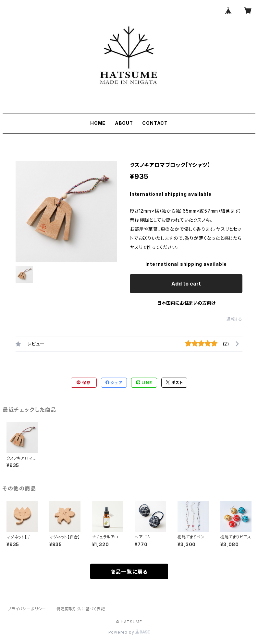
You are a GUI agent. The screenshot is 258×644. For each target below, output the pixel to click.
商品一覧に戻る (129, 572)
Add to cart (186, 284)
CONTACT (155, 123)
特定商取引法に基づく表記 (81, 609)
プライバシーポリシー (27, 609)
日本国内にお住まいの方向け (186, 303)
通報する (234, 319)
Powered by (129, 632)
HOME (98, 123)
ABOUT (124, 123)
